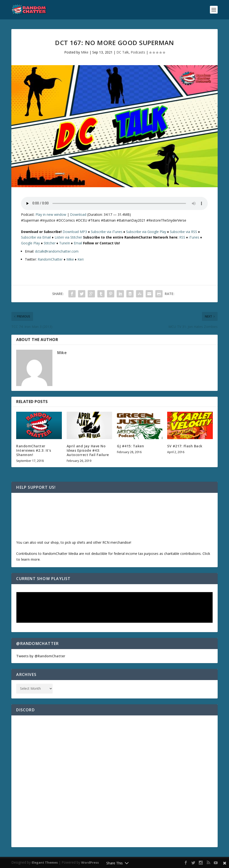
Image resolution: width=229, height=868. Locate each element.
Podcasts (138, 52)
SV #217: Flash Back (185, 446)
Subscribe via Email (36, 237)
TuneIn (65, 243)
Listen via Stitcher (68, 237)
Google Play (30, 243)
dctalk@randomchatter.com (57, 251)
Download (78, 214)
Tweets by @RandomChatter (41, 656)
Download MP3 (75, 232)
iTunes (194, 237)
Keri (81, 259)
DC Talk (123, 52)
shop (55, 542)
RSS (182, 237)
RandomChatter (50, 259)
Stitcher (50, 243)
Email (78, 243)
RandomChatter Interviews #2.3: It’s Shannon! (34, 450)
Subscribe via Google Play (146, 232)
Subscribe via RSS (183, 232)
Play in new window (51, 214)
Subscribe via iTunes (107, 232)
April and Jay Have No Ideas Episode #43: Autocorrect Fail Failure (88, 450)
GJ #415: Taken (130, 446)
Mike (85, 52)
